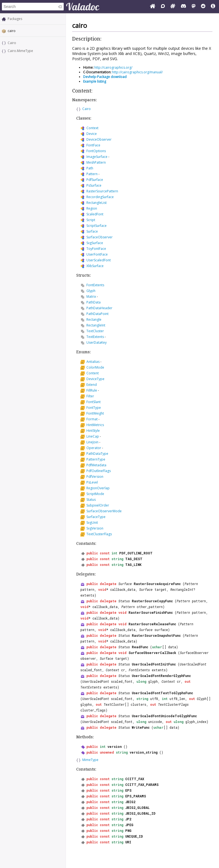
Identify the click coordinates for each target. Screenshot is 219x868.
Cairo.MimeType (20, 51)
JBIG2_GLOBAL (137, 808)
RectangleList (97, 203)
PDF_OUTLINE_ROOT (136, 553)
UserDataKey (97, 342)
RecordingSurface (100, 197)
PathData (94, 302)
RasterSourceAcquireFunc (157, 584)
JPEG (129, 825)
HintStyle (93, 431)
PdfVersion (95, 477)
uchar (157, 647)
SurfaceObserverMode (104, 511)
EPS (128, 790)
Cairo (12, 43)
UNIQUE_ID (134, 836)
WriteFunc (141, 727)
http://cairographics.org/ (113, 67)
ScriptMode (95, 494)
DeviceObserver (99, 139)
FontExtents (95, 285)
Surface (92, 231)
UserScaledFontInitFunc (154, 664)
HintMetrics (95, 425)
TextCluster (95, 331)
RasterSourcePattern (102, 191)
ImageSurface (97, 157)
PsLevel (92, 482)
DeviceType (95, 379)
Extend (92, 385)
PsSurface (94, 185)
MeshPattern (96, 162)
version (115, 747)
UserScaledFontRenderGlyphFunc (161, 676)
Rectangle (94, 319)
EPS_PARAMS (136, 796)
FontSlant (94, 402)
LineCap (93, 436)
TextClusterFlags (99, 534)
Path (90, 168)
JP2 (128, 819)
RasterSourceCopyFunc (152, 601)
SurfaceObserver (100, 237)
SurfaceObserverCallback (152, 653)
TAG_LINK (133, 565)
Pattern (92, 174)
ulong (141, 681)
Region (92, 208)
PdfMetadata (96, 465)
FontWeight (95, 413)
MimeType (90, 760)
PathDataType (97, 454)
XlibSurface (95, 266)
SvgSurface (95, 243)
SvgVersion (95, 528)
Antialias (93, 362)
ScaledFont (95, 214)
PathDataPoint (97, 314)
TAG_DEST (134, 559)
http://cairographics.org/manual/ (137, 72)
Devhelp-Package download (105, 77)
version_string (144, 752)
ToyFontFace (96, 249)
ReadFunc (140, 647)
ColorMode (95, 367)
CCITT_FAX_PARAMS (142, 785)
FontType (94, 408)
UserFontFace (97, 254)
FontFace (93, 145)
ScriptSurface (97, 226)
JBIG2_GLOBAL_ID (140, 813)
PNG (128, 831)
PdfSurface (95, 180)
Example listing (95, 81)
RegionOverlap (98, 488)
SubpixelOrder (98, 505)
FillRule (92, 390)
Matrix (91, 296)
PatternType (96, 459)
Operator (94, 448)
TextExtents (95, 337)
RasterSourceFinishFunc (151, 612)
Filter (90, 396)
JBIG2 (130, 802)
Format (92, 419)
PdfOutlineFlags (99, 471)
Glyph (91, 291)
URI (128, 842)
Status (91, 500)
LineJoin (92, 442)
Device (92, 134)
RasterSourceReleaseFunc (152, 624)
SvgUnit (92, 523)
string (117, 559)
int (114, 553)
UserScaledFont (99, 260)
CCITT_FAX (135, 779)
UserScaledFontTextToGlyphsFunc (162, 693)
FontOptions (96, 151)
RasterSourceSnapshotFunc (156, 635)
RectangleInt (96, 325)
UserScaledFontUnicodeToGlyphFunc (164, 716)
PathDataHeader (99, 308)
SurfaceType (96, 517)
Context (92, 128)
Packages (15, 19)
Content (93, 373)
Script (91, 220)
